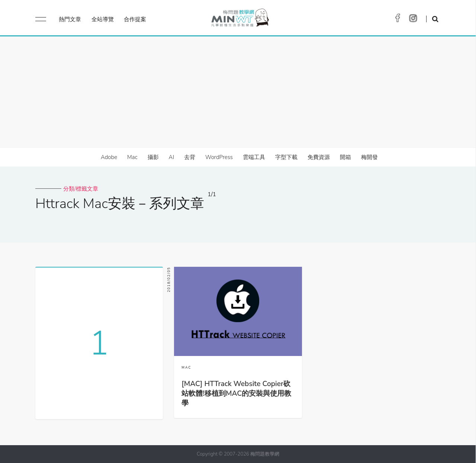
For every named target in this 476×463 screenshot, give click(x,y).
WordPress (219, 157)
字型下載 (286, 157)
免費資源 (319, 157)
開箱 (345, 157)
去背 (190, 157)
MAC (186, 368)
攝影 (153, 157)
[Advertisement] (238, 92)
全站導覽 (103, 19)
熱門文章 (70, 19)
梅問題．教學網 (240, 20)
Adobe (109, 157)
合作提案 (135, 19)
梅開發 (369, 157)
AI (172, 157)
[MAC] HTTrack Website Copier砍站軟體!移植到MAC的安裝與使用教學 (236, 394)
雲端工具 (254, 157)
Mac (132, 157)
